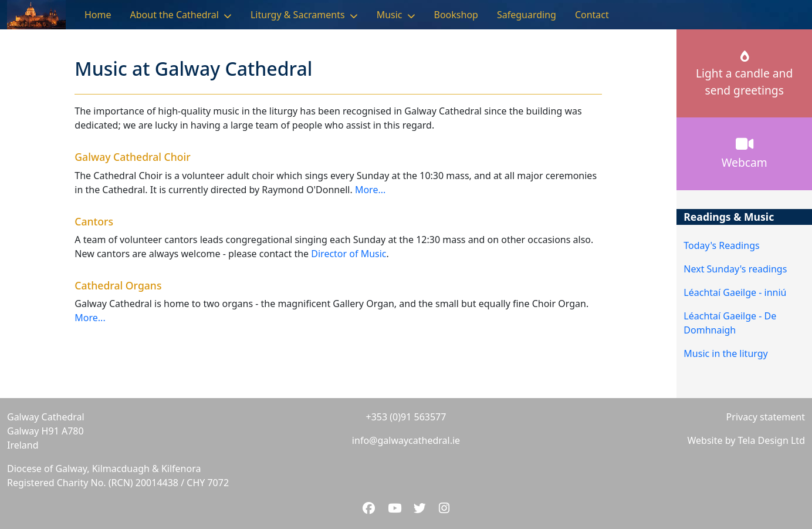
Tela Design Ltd (772, 440)
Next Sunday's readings (735, 269)
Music (390, 15)
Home (98, 15)
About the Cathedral (175, 15)
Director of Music (349, 254)
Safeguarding (527, 15)
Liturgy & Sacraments (298, 15)
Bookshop (456, 15)
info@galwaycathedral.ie (406, 440)
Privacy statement (766, 417)
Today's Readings (721, 245)
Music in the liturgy (725, 353)
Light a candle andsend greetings (744, 75)
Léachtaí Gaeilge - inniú (735, 292)
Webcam (745, 153)
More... (370, 190)
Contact (592, 15)
